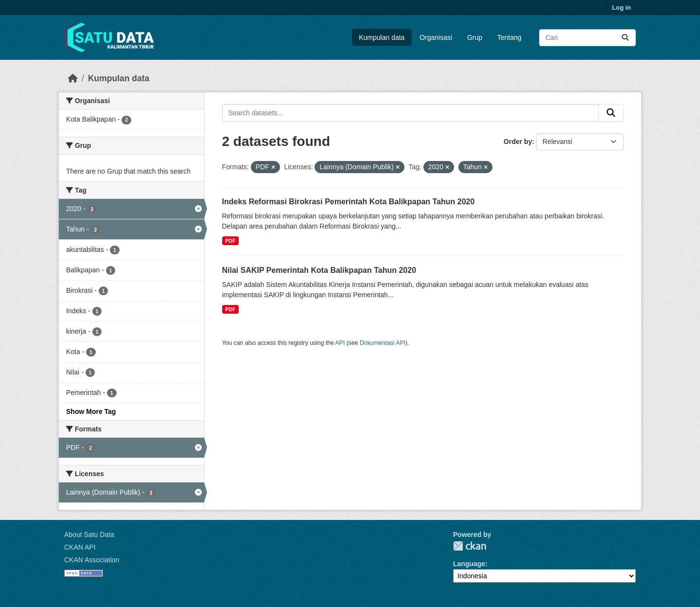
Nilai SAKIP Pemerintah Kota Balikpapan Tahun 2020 (319, 270)
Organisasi (436, 37)
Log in (621, 8)
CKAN (470, 546)
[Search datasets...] (587, 38)
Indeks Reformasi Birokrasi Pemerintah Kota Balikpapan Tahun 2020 (349, 202)
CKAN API (80, 547)
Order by (518, 142)
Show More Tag (91, 411)
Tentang (509, 37)
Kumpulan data (382, 37)
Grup (475, 37)
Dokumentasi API (383, 343)
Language (469, 564)
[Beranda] (73, 78)
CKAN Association (92, 560)
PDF (230, 241)
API (340, 343)
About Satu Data (89, 535)
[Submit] (625, 38)
